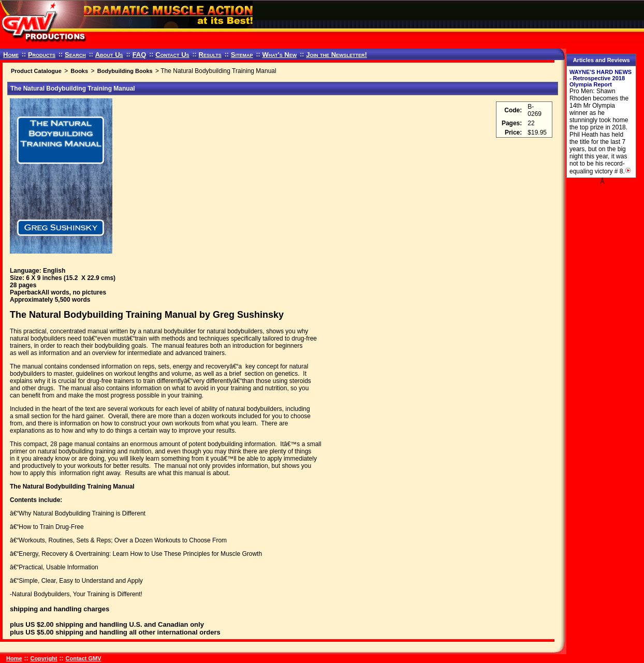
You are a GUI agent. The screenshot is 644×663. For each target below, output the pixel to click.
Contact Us (172, 55)
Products (42, 55)
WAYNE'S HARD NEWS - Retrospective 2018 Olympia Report (601, 78)
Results (210, 55)
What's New (279, 55)
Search (75, 55)
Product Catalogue (36, 71)
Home (11, 55)
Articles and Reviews (602, 60)
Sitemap (242, 55)
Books (79, 71)
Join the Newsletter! (336, 55)
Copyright (44, 658)
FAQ (140, 55)
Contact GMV (84, 658)
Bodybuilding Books (125, 71)
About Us (109, 55)
